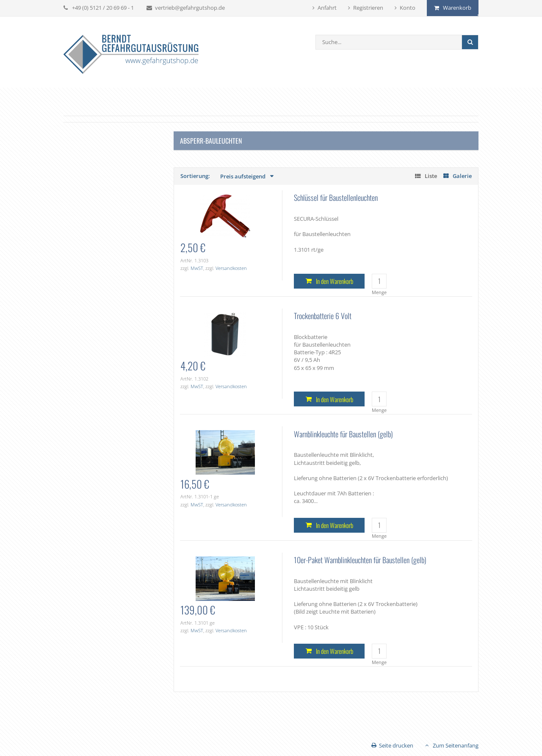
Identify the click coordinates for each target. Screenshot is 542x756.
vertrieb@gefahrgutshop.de (190, 8)
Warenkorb (457, 8)
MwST (197, 268)
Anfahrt (327, 8)
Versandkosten (231, 268)
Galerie (462, 176)
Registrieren (368, 8)
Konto (408, 8)
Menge (379, 292)
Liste (431, 176)
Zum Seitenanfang (456, 745)
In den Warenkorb (335, 281)
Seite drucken (396, 745)
